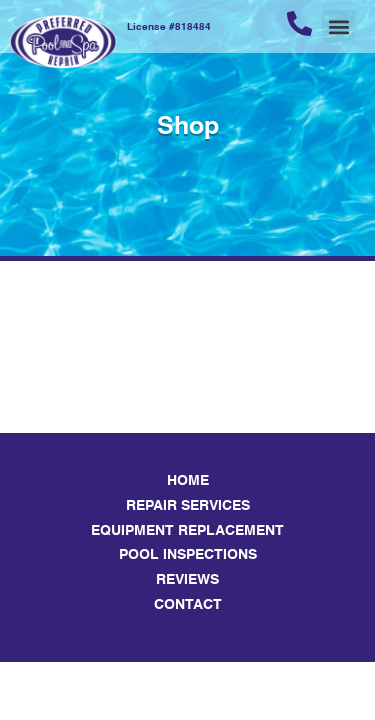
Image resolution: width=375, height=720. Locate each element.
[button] (338, 26)
